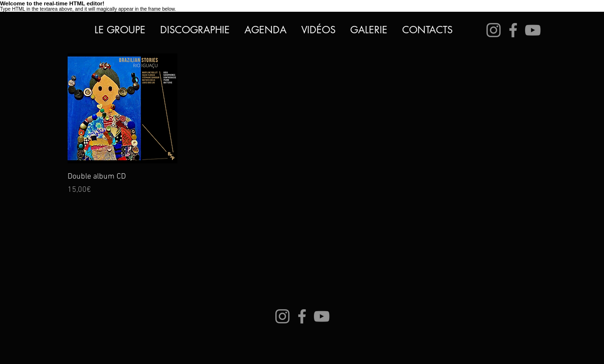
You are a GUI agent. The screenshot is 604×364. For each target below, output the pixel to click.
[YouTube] (533, 30)
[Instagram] (494, 30)
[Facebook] (513, 30)
